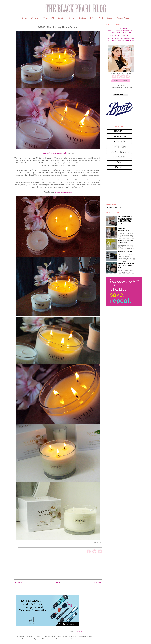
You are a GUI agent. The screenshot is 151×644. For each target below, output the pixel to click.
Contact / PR (49, 18)
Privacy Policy (123, 18)
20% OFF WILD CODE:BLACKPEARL (121, 41)
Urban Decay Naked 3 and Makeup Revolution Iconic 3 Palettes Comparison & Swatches (126, 220)
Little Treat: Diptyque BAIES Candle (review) (125, 241)
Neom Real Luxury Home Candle (54, 153)
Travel (110, 18)
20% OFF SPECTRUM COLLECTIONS (121, 38)
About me (35, 18)
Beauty (72, 18)
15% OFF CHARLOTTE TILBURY (120, 33)
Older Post (98, 582)
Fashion (83, 18)
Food (101, 18)
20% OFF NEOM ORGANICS (118, 36)
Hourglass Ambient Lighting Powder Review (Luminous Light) (126, 266)
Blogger (79, 631)
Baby (92, 18)
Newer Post (18, 582)
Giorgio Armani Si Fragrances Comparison (125, 230)
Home (25, 18)
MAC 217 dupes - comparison (126, 252)
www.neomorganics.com (63, 192)
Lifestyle (62, 18)
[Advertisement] (122, 187)
